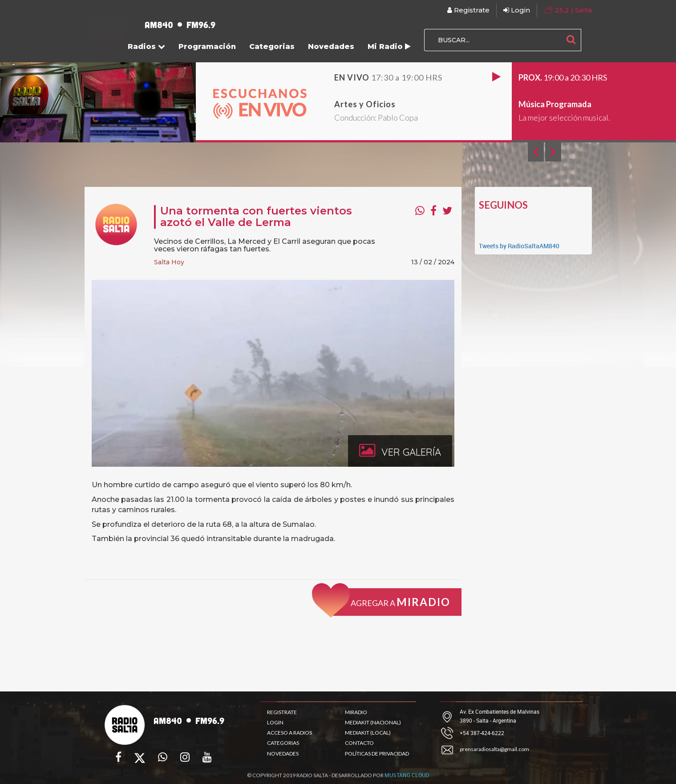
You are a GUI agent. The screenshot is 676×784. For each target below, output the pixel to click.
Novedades (331, 46)
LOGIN (275, 722)
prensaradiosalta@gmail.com (494, 749)
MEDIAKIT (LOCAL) (368, 733)
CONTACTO (359, 743)
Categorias (272, 46)
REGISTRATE (282, 712)
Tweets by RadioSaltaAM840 (519, 246)
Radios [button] (146, 46)
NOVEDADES (283, 754)
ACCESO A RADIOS (289, 733)
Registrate (468, 10)
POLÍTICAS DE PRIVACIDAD (377, 754)
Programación (207, 46)
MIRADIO (356, 712)
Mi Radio (389, 46)
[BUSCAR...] (493, 40)
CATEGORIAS (283, 743)
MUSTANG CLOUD (407, 778)
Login (517, 10)
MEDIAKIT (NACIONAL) (373, 722)
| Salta (568, 10)
